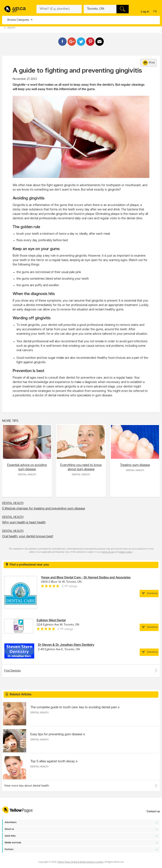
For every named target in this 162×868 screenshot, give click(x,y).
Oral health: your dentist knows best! (28, 536)
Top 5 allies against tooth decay (53, 761)
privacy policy (126, 552)
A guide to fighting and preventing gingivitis (77, 71)
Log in (145, 12)
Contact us (153, 812)
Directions (149, 593)
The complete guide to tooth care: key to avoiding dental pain (74, 707)
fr (156, 12)
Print (149, 63)
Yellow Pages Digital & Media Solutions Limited (80, 862)
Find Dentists (81, 670)
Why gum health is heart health (24, 523)
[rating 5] (50, 587)
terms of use (108, 552)
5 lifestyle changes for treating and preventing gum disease (44, 509)
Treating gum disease (135, 465)
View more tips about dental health (27, 786)
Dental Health (27, 475)
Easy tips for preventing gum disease (56, 734)
